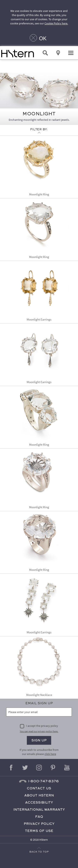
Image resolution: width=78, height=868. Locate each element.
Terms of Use (39, 831)
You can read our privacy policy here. (39, 731)
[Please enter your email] (39, 712)
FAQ (39, 817)
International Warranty (39, 810)
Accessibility (39, 802)
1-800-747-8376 (43, 781)
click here (50, 754)
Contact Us (39, 788)
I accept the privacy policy (42, 726)
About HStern (39, 795)
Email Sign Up (39, 703)
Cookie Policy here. (56, 23)
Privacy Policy (39, 824)
